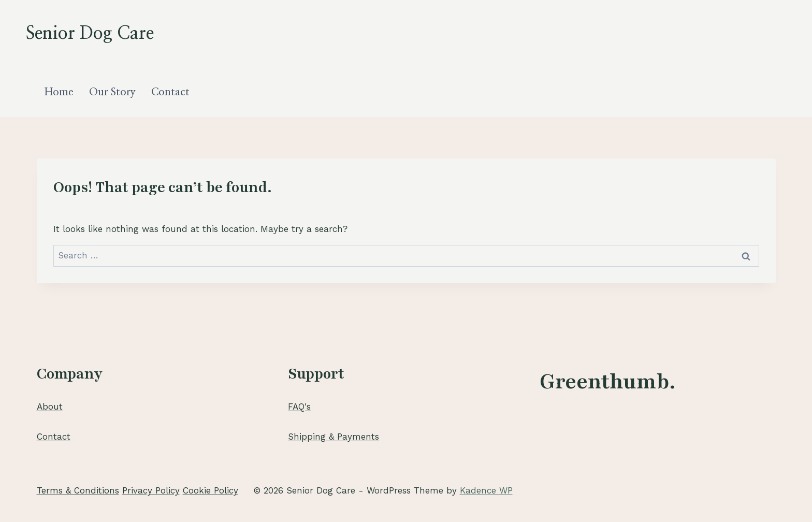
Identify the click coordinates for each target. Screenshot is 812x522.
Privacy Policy (151, 490)
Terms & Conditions (78, 490)
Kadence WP (486, 490)
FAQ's (299, 407)
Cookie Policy (211, 490)
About (50, 407)
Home (59, 92)
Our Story (112, 92)
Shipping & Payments (334, 437)
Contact (170, 92)
